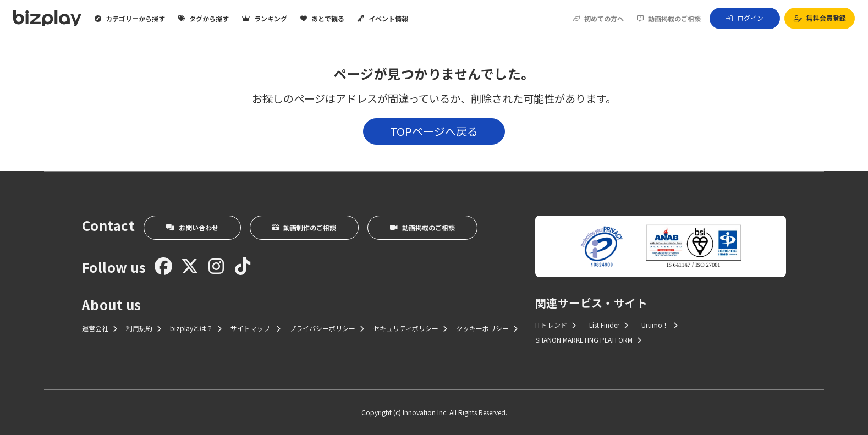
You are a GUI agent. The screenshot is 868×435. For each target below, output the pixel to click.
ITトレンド (556, 325)
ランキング (265, 19)
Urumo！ (660, 325)
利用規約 (144, 328)
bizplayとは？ (196, 328)
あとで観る (322, 19)
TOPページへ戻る (434, 131)
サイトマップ (256, 328)
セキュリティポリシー (410, 328)
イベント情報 (383, 19)
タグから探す (204, 19)
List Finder (609, 325)
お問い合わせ (192, 227)
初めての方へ (598, 19)
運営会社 (100, 328)
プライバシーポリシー (327, 328)
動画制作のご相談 (304, 227)
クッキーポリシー (487, 328)
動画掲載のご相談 (669, 19)
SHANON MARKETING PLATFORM (588, 340)
